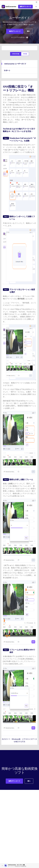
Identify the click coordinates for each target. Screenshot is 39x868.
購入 (29, 31)
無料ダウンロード (25, 6)
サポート (7, 70)
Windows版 (16, 54)
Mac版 (25, 54)
